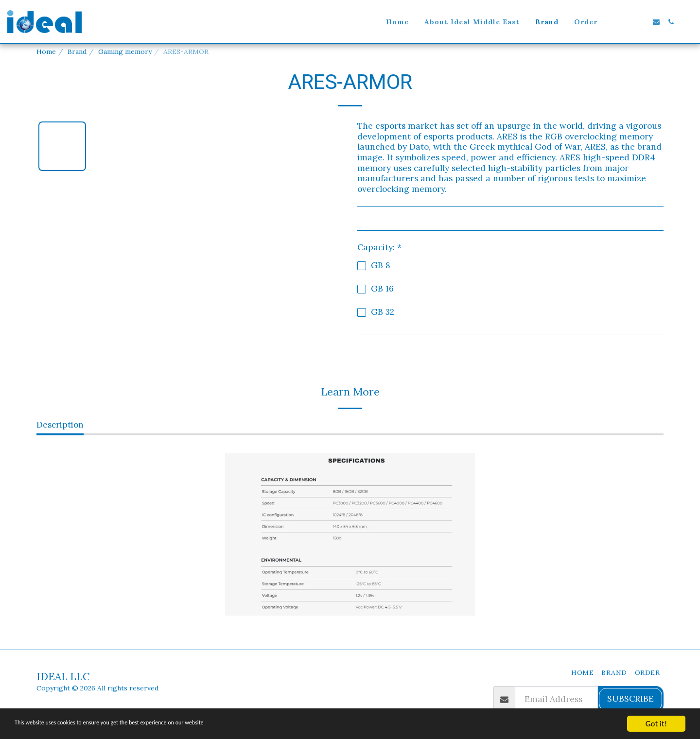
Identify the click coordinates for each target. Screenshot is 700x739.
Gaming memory (125, 52)
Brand (77, 52)
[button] (612, 22)
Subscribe (630, 699)
